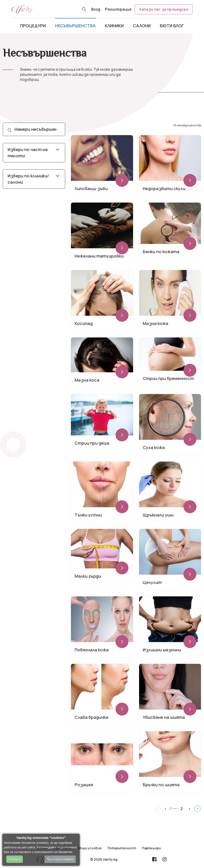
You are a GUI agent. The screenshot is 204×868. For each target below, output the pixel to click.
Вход (96, 9)
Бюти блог (172, 26)
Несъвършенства (75, 26)
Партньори (151, 848)
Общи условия (89, 848)
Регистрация (118, 9)
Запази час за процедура (164, 9)
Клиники (114, 26)
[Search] (34, 129)
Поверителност (122, 848)
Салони (142, 26)
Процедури (33, 26)
